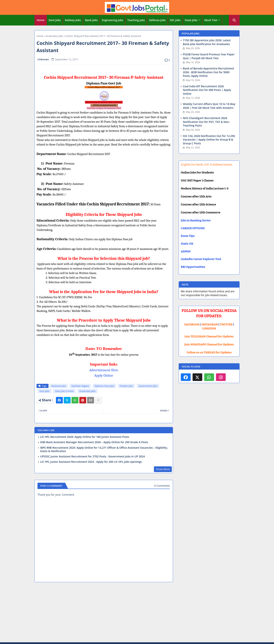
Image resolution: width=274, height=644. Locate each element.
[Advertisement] (137, 613)
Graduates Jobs (54, 36)
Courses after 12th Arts (196, 196)
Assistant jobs (59, 386)
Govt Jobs (55, 20)
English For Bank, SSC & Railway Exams (206, 165)
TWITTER (226, 324)
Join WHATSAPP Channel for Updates (209, 344)
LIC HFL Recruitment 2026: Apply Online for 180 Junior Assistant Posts (85, 437)
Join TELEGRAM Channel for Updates (209, 336)
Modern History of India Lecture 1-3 (205, 188)
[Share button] (98, 400)
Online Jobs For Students (197, 173)
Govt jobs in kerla (64, 391)
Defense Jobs (157, 20)
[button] (234, 20)
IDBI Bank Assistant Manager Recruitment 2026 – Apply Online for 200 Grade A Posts (94, 442)
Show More (163, 469)
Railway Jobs (73, 20)
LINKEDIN (209, 328)
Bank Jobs (91, 20)
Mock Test (211, 20)
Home (41, 20)
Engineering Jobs (112, 20)
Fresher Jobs (126, 386)
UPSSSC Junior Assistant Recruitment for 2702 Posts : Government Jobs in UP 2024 (92, 456)
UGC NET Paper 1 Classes (197, 180)
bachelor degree (80, 386)
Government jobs (148, 386)
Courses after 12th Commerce (201, 212)
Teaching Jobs (136, 20)
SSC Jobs (175, 20)
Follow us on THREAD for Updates (209, 352)
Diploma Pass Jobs (104, 386)
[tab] (41, 20)
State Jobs (191, 20)
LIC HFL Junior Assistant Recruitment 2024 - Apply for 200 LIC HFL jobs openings (91, 462)
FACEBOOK (192, 324)
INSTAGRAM (210, 324)
